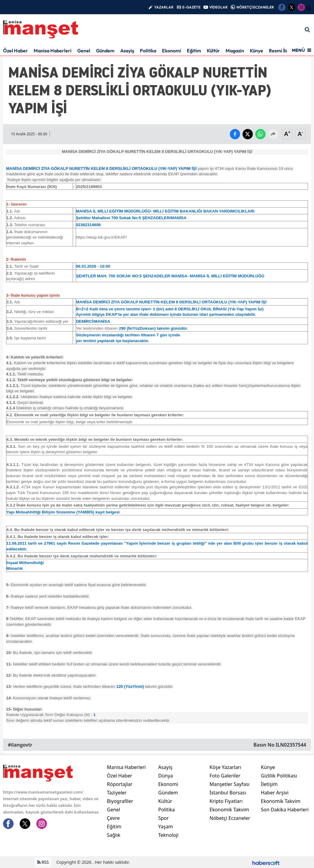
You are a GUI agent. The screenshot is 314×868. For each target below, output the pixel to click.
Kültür (213, 51)
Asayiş (127, 51)
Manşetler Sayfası (230, 784)
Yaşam (166, 827)
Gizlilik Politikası (279, 776)
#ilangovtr (20, 745)
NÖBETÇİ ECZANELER (255, 7)
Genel (84, 51)
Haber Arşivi (275, 793)
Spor (164, 818)
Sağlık (114, 835)
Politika (148, 51)
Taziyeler (117, 793)
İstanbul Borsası (228, 793)
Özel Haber (15, 51)
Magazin (235, 51)
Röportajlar (120, 784)
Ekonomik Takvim (229, 810)
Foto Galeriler (225, 776)
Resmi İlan (280, 51)
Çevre (113, 818)
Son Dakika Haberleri (285, 810)
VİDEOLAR (218, 7)
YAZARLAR (164, 7)
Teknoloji (169, 835)
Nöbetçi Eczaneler (230, 818)
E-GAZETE (191, 7)
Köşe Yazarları (225, 767)
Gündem (105, 51)
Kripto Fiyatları (226, 801)
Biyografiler (120, 801)
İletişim (269, 784)
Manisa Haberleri (53, 51)
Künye (256, 51)
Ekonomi (172, 51)
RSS (43, 862)
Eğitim (194, 51)
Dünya (166, 776)
